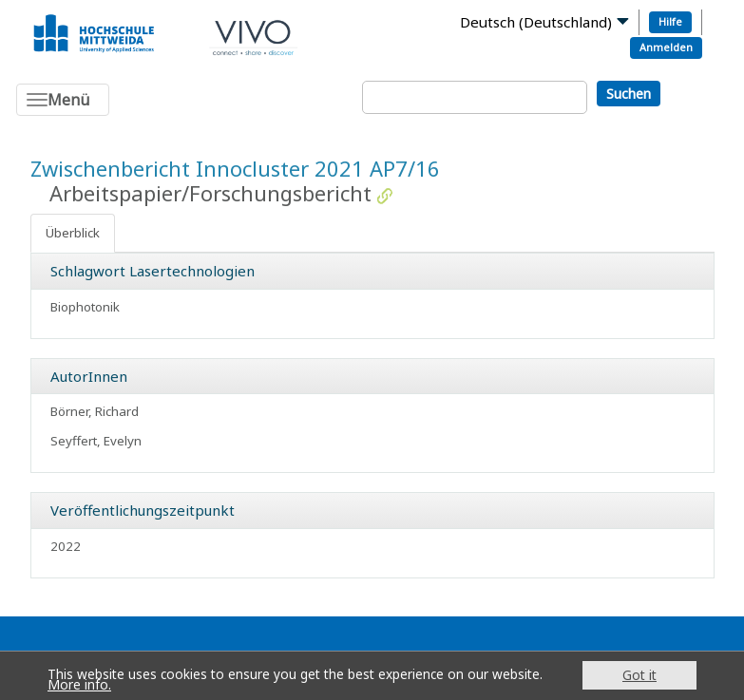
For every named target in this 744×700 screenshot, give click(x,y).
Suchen (629, 94)
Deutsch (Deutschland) (536, 22)
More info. (79, 684)
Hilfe (670, 21)
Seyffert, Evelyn (96, 441)
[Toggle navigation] (63, 100)
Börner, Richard (95, 411)
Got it (639, 675)
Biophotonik (85, 307)
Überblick (73, 233)
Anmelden (666, 47)
